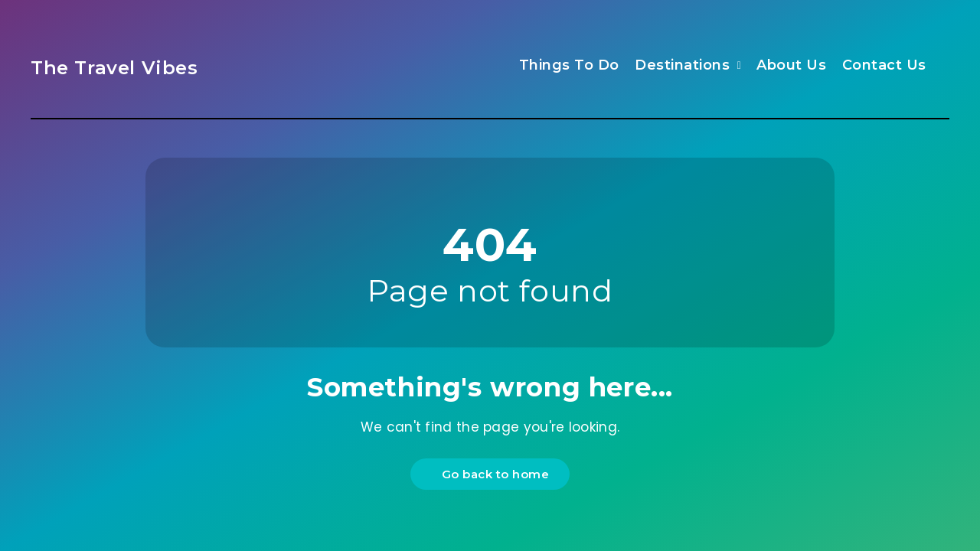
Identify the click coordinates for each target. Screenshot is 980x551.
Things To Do (569, 65)
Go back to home (492, 474)
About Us (791, 65)
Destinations (682, 65)
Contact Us (884, 65)
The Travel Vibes (114, 68)
